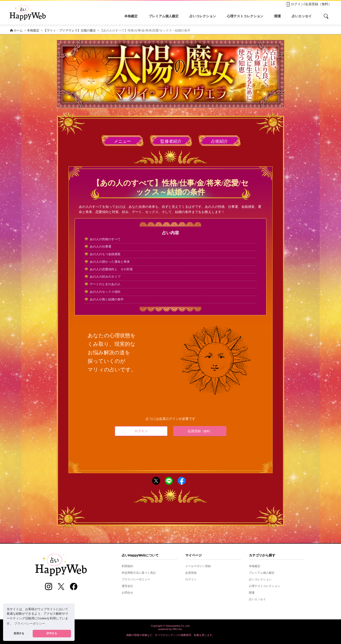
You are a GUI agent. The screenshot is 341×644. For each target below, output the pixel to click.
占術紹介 (220, 141)
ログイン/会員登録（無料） (308, 4)
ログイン (141, 431)
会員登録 (200, 431)
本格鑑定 (131, 16)
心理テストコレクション (245, 16)
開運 (278, 16)
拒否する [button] (19, 633)
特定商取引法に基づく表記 (139, 573)
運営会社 (127, 586)
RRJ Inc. (178, 629)
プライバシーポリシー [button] (30, 624)
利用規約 (127, 566)
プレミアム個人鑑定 (164, 16)
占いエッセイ (302, 16)
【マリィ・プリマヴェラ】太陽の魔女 (70, 31)
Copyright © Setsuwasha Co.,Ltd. (170, 626)
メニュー (122, 141)
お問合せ (127, 593)
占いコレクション (203, 16)
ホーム (16, 31)
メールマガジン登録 (198, 566)
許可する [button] (52, 633)
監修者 (171, 141)
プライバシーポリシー (136, 579)
